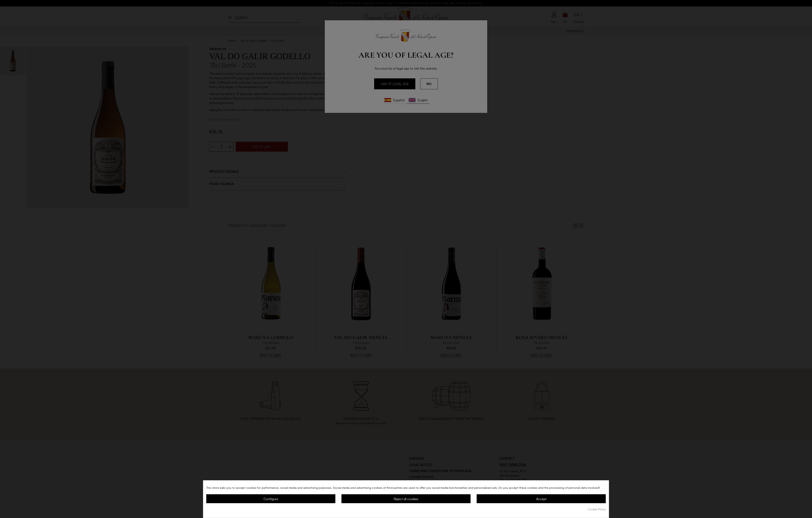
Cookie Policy (597, 509)
